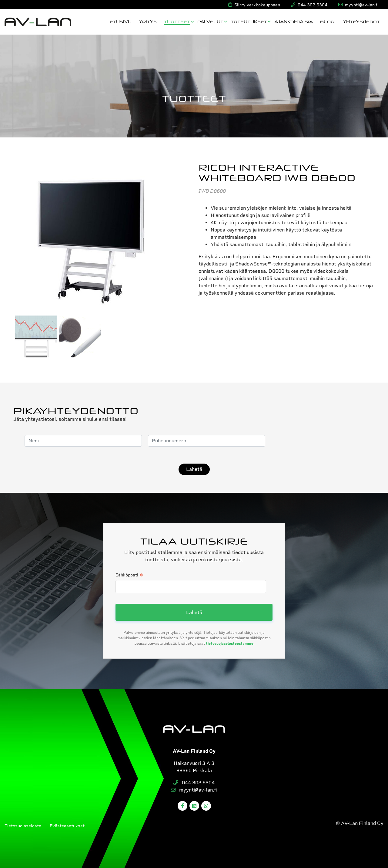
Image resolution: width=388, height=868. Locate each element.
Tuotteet (177, 21)
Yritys (148, 21)
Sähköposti (129, 576)
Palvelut (210, 21)
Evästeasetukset (67, 826)
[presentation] (317, 441)
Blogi (328, 21)
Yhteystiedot (361, 21)
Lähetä (194, 469)
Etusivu (121, 21)
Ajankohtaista (294, 21)
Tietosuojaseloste (23, 826)
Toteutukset (249, 21)
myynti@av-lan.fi (194, 790)
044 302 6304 (194, 783)
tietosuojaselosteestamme (230, 643)
